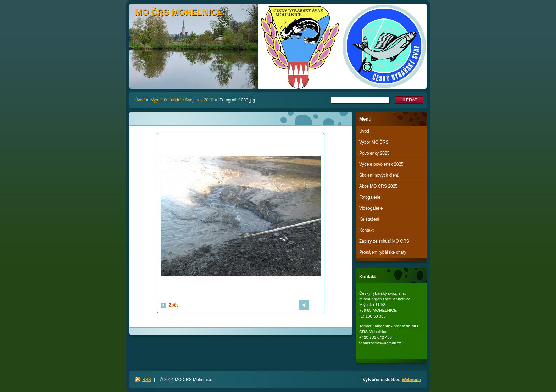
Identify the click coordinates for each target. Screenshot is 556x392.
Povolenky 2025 (374, 153)
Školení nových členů (379, 175)
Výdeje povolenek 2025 (381, 164)
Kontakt (366, 230)
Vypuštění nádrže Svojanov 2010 (182, 100)
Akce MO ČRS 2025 (378, 186)
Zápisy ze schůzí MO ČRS (384, 241)
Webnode (411, 380)
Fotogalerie (370, 197)
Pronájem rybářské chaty (383, 252)
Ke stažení (369, 219)
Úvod (140, 100)
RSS (147, 380)
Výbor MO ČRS (374, 142)
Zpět (173, 305)
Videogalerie (371, 208)
